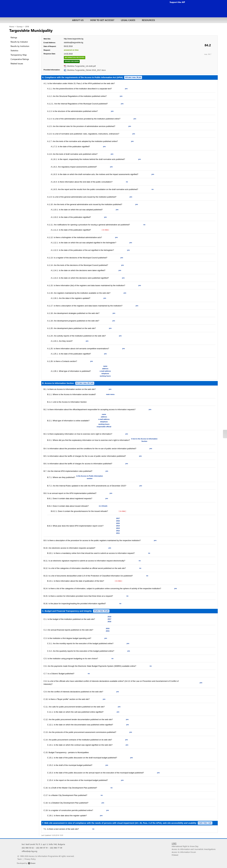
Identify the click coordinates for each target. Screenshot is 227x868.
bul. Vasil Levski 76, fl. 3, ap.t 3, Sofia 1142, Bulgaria (43, 844)
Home (12, 27)
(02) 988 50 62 (28, 848)
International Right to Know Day (185, 846)
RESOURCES (148, 20)
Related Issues (17, 63)
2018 (27, 27)
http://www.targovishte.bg (74, 39)
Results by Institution (20, 46)
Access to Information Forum (184, 852)
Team (20, 859)
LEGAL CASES (128, 20)
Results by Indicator (19, 42)
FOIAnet (175, 855)
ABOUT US (78, 20)
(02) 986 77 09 (56, 848)
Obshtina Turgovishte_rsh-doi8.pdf (81, 66)
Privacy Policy (30, 859)
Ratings (14, 37)
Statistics (14, 50)
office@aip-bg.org (29, 851)
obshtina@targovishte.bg (73, 43)
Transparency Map (19, 55)
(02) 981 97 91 (42, 848)
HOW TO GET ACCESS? (102, 20)
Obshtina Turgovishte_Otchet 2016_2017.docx (86, 70)
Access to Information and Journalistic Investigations (194, 849)
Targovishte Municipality (31, 30)
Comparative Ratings (20, 59)
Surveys (20, 27)
